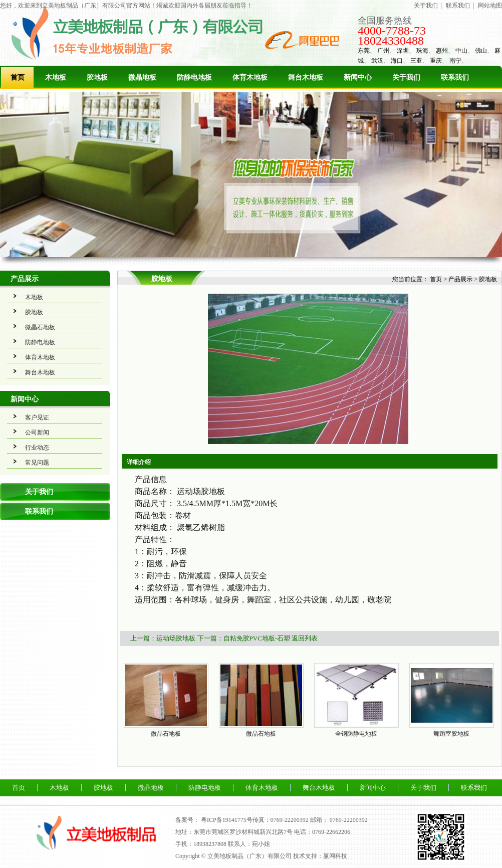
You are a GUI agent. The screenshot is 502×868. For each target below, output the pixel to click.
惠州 (442, 51)
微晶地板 (142, 77)
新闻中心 (358, 77)
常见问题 (37, 463)
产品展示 (25, 279)
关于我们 (426, 6)
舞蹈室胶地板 (451, 734)
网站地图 (490, 6)
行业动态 (37, 448)
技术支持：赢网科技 (320, 856)
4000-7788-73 (392, 31)
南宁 (455, 61)
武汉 (377, 61)
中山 (461, 51)
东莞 (364, 51)
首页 (18, 77)
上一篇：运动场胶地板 (163, 638)
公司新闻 (37, 432)
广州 (383, 51)
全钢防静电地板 (356, 734)
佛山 (481, 51)
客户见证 (37, 417)
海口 (397, 61)
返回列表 (305, 638)
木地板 (56, 77)
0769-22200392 (349, 820)
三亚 (416, 61)
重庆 (436, 61)
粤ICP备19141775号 (227, 820)
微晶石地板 (40, 327)
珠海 (422, 51)
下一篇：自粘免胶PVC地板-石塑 (244, 638)
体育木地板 (250, 77)
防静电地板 (194, 77)
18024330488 (391, 41)
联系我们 (458, 6)
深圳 (403, 51)
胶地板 (97, 77)
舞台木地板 (306, 77)
